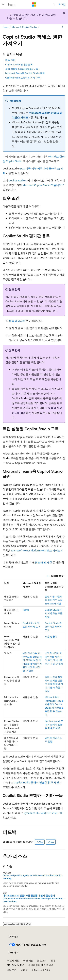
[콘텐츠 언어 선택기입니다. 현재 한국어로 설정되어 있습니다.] (13, 937)
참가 (53, 960)
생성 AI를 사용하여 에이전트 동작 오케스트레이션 (54, 600)
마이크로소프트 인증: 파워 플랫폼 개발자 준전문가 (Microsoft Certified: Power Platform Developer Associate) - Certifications (33, 899)
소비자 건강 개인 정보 (40, 965)
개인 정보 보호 (14, 965)
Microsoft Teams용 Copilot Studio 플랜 (25, 73)
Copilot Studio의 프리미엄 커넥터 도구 (53, 627)
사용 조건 (12, 970)
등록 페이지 (16, 321)
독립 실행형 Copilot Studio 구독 (22, 69)
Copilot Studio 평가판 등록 (19, 64)
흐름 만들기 (51, 636)
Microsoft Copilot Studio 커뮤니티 (42, 185)
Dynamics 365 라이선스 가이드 (42, 813)
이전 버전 (28, 960)
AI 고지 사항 (13, 960)
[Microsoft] (34, 4)
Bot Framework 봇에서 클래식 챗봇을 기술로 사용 (54, 724)
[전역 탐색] (3, 4)
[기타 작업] (62, 27)
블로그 (41, 960)
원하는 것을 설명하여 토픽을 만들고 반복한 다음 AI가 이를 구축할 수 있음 (54, 684)
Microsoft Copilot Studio (24, 27)
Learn (5, 27)
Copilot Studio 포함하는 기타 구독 (23, 78)
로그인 (62, 4)
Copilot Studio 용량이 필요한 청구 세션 (37, 782)
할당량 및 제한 (44, 562)
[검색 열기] (54, 4)
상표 (23, 970)
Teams (26, 610)
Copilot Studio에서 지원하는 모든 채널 (54, 613)
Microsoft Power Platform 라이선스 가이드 (36, 550)
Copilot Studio (17, 180)
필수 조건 (10, 60)
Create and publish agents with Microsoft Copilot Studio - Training (33, 877)
